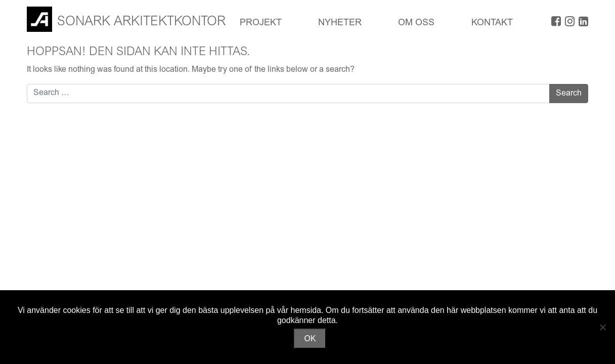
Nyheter (340, 23)
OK (310, 338)
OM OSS (416, 23)
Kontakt (492, 23)
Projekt (261, 23)
